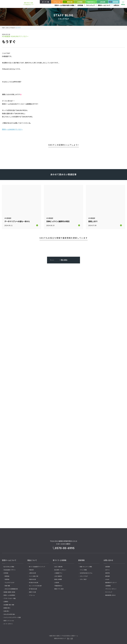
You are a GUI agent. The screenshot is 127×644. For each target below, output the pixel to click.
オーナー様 (45, 2)
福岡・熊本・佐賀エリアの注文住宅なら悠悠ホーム (64, 635)
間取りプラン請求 (60, 588)
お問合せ (116, 5)
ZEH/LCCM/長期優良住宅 (13, 588)
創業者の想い (8, 608)
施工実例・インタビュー (61, 569)
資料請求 (108, 576)
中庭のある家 (33, 579)
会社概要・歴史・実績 (10, 604)
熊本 (68, 638)
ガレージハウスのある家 (36, 585)
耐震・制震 (8, 585)
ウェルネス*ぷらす (11, 582)
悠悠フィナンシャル (10, 620)
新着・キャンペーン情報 (87, 566)
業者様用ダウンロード (112, 582)
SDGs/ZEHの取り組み (10, 614)
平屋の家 (32, 569)
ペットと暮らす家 (34, 576)
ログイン (108, 569)
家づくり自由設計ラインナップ (38, 566)
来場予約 (108, 573)
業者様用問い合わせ (111, 595)
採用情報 (114, 2)
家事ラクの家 (33, 592)
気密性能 (8, 579)
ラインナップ (90, 5)
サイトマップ (109, 592)
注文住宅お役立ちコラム (87, 573)
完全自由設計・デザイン (11, 569)
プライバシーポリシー (112, 588)
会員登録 (108, 566)
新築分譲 (68, 2)
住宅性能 (80, 5)
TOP (3, 28)
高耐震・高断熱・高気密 (10, 592)
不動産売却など (91, 2)
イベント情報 (84, 569)
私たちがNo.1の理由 (10, 566)
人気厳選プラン (59, 573)
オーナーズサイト (9, 623)
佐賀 (72, 638)
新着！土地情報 (59, 579)
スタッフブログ (10, 28)
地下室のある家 (34, 588)
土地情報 (80, 2)
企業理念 (6, 601)
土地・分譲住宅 (59, 576)
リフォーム (57, 2)
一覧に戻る (64, 259)
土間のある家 (33, 573)
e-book (108, 579)
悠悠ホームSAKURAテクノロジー (13, 129)
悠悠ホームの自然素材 (10, 595)
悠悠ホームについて (104, 5)
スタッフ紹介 (84, 579)
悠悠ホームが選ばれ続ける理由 (64, 5)
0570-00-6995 (65, 547)
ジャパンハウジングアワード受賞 (13, 617)
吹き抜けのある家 (34, 582)
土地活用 (103, 2)
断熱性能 (8, 576)
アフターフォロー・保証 (11, 598)
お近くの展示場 (59, 566)
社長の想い (7, 611)
